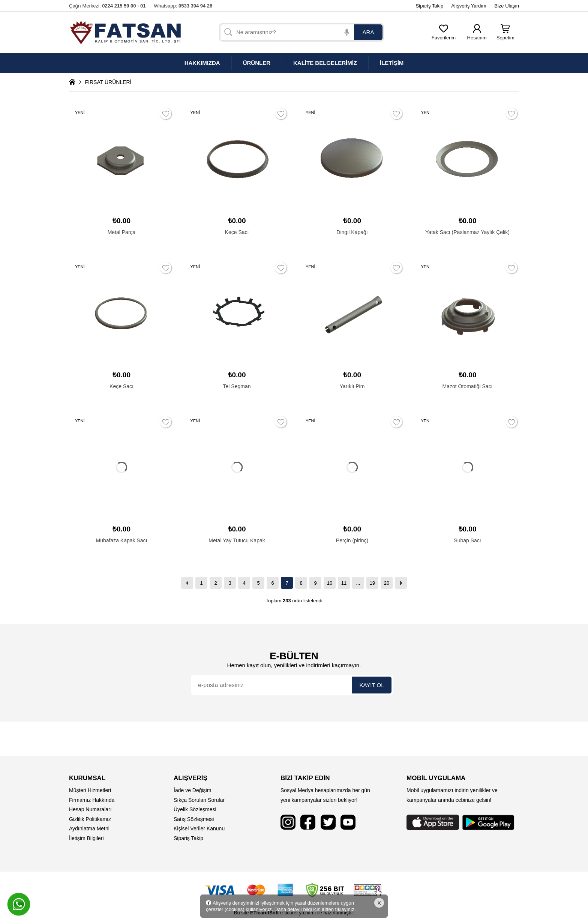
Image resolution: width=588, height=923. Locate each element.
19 (372, 583)
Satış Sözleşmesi (194, 819)
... (358, 583)
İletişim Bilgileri (86, 838)
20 (387, 583)
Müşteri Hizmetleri (90, 790)
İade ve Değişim (192, 790)
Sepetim (505, 35)
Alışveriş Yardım (469, 6)
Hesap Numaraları (90, 809)
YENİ (80, 113)
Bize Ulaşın (507, 6)
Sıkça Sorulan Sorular (199, 800)
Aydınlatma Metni (89, 828)
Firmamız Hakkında (92, 800)
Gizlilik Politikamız (90, 819)
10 (330, 583)
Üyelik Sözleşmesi (195, 809)
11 (344, 583)
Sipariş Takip (430, 6)
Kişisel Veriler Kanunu (199, 828)
